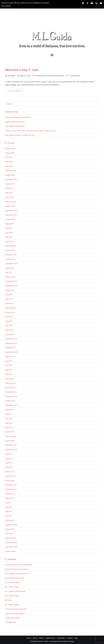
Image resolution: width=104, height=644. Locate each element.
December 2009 (11, 542)
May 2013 (9, 423)
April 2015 (9, 326)
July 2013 (8, 414)
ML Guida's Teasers (12, 605)
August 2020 (10, 153)
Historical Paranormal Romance (17, 569)
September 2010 (11, 525)
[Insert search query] (52, 104)
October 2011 (10, 494)
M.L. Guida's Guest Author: (15, 578)
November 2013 (11, 396)
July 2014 (8, 361)
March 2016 (10, 303)
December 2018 (11, 210)
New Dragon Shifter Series (15, 126)
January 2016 (10, 312)
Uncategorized (11, 622)
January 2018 (10, 250)
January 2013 (10, 441)
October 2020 (10, 148)
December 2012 (11, 445)
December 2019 (11, 179)
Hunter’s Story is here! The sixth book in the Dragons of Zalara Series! (31, 131)
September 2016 (11, 286)
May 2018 (9, 237)
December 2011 (11, 485)
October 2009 (10, 551)
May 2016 (9, 295)
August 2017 (10, 268)
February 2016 (10, 308)
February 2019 (10, 202)
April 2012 (9, 467)
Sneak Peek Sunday (12, 618)
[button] (52, 55)
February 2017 (10, 277)
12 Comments (74, 76)
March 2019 (10, 197)
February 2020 (10, 171)
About (35, 638)
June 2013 (9, 418)
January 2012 (10, 481)
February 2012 (10, 476)
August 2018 (10, 224)
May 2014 (9, 370)
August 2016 (10, 290)
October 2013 (10, 401)
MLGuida (12, 76)
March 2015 (10, 330)
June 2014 (9, 365)
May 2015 (9, 321)
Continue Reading (16, 90)
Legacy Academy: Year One (15, 122)
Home (28, 638)
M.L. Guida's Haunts (13, 582)
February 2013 (10, 436)
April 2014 (9, 374)
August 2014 (10, 357)
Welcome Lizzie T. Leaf (22, 70)
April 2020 (9, 166)
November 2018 (11, 215)
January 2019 (10, 206)
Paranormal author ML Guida (16, 609)
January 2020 (10, 175)
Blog (76, 638)
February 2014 (10, 383)
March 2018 (10, 241)
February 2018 (10, 246)
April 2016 (9, 299)
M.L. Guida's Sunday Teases (15, 591)
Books (41, 638)
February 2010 (10, 538)
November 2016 (11, 281)
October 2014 (10, 348)
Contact (70, 638)
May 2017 (9, 272)
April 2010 (9, 534)
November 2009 (11, 547)
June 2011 (9, 507)
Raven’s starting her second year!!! (18, 117)
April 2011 (9, 516)
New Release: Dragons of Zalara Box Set (20, 135)
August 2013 (10, 410)
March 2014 (10, 379)
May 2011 (9, 511)
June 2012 (9, 458)
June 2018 (9, 233)
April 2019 (9, 193)
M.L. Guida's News (12, 587)
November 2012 (11, 449)
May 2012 (9, 463)
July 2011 (8, 503)
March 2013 (10, 432)
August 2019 (10, 184)
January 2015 (10, 334)
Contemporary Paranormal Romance (50, 76)
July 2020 (8, 157)
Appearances (50, 638)
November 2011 (11, 489)
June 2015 (9, 317)
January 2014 (10, 387)
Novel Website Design (67, 641)
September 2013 (11, 405)
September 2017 (11, 263)
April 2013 (9, 427)
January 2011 (10, 520)
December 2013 (11, 392)
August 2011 (10, 498)
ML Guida (9, 600)
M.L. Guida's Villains (12, 596)
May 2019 (9, 188)
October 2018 (10, 219)
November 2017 (11, 255)
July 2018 (8, 228)
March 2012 (10, 472)
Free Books (61, 638)
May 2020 (9, 162)
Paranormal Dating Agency (15, 613)
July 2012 (8, 454)
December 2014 (11, 339)
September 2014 (11, 352)
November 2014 (11, 343)
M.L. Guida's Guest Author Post (17, 574)
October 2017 (10, 259)
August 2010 (10, 529)
